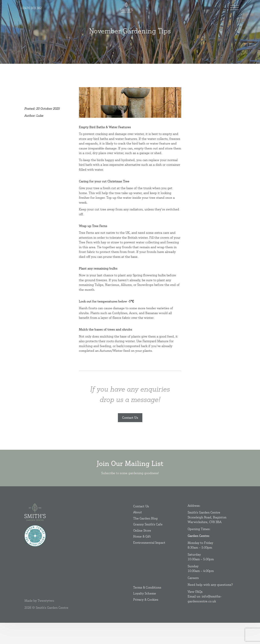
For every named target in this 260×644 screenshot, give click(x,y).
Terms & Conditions (147, 608)
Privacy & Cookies (146, 620)
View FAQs (195, 612)
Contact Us (130, 418)
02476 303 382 (31, 8)
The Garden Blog (145, 539)
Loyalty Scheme (145, 614)
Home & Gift (142, 557)
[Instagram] (28, 574)
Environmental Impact (149, 563)
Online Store (142, 551)
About (138, 533)
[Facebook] (26, 574)
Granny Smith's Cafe (148, 545)
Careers (193, 598)
